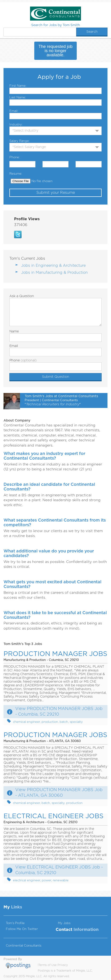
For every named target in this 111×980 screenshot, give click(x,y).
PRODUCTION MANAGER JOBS (55, 654)
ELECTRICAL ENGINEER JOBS (54, 816)
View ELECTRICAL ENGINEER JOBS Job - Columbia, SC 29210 (59, 870)
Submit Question (56, 377)
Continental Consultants (24, 946)
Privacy (63, 965)
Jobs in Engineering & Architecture (53, 266)
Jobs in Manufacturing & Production (54, 273)
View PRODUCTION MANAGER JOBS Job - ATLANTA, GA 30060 (59, 793)
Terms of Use (48, 965)
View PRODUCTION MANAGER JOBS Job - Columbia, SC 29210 (59, 712)
